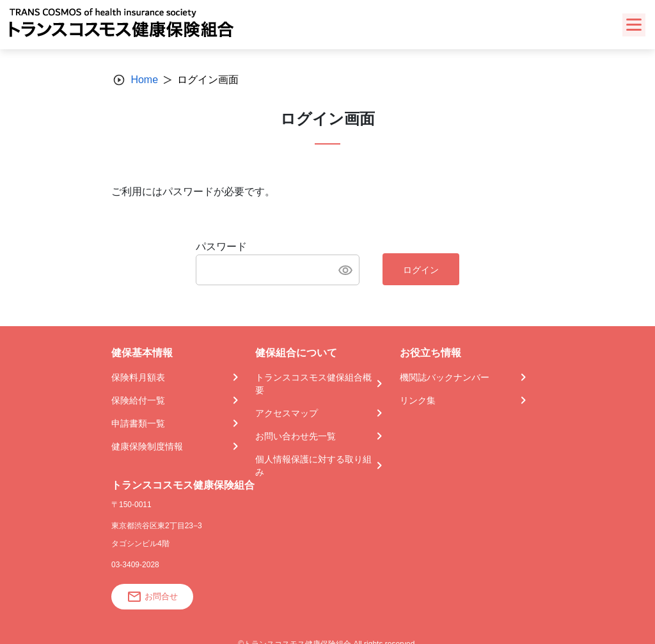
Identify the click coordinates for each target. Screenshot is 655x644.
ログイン (421, 270)
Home (144, 80)
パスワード (221, 247)
